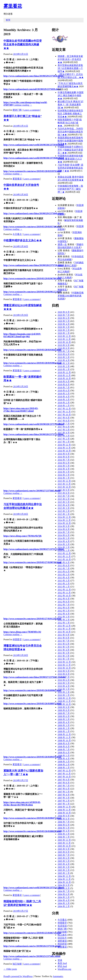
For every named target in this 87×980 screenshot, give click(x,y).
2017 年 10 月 (64, 415)
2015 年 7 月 (64, 496)
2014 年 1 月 (64, 550)
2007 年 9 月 (64, 780)
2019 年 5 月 (64, 357)
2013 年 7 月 (64, 569)
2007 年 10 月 (64, 777)
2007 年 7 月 (64, 786)
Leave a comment (32, 110)
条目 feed (62, 963)
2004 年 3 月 (64, 903)
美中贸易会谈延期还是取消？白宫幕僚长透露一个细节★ (70, 68)
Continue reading (23, 105)
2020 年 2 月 (64, 330)
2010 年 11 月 (64, 665)
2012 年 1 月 (64, 623)
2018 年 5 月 (64, 394)
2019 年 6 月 (64, 354)
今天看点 (17, 234)
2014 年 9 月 (64, 526)
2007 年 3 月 (64, 798)
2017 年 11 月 (64, 412)
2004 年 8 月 (64, 888)
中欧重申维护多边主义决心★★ (23, 240)
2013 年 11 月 (64, 556)
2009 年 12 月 (64, 698)
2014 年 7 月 (64, 532)
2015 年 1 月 (64, 514)
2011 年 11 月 (64, 629)
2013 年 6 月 (64, 572)
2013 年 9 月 (64, 562)
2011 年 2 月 (64, 656)
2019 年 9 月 (64, 345)
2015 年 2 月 (64, 511)
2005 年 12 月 (64, 840)
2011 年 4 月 (64, 650)
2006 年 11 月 (64, 810)
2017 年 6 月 (64, 427)
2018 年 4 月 (64, 397)
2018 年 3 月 (64, 400)
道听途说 (62, 941)
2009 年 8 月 (64, 710)
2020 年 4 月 (64, 324)
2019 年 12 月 (64, 336)
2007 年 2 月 (64, 801)
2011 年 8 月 (64, 638)
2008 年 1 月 (64, 768)
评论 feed (62, 966)
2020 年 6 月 (64, 318)
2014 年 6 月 (64, 535)
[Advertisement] (45, 466)
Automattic (58, 976)
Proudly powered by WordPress (18, 976)
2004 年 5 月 (64, 897)
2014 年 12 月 (64, 517)
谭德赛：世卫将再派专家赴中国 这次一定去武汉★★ (70, 59)
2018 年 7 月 (64, 388)
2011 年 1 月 (64, 659)
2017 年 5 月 (64, 430)
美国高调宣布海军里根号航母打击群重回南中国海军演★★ (70, 141)
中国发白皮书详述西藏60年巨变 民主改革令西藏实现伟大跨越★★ (23, 44)
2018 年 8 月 (64, 384)
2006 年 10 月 (64, 813)
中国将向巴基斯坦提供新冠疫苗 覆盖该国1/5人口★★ (70, 159)
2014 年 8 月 (64, 529)
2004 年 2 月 (64, 906)
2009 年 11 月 (64, 701)
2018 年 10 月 (64, 378)
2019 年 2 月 (64, 366)
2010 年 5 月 (64, 683)
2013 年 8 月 (64, 565)
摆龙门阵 (17, 110)
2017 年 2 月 (64, 439)
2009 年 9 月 (64, 707)
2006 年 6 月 (64, 825)
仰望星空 (17, 639)
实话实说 (62, 926)
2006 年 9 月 (64, 816)
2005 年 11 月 (64, 843)
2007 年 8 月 (64, 783)
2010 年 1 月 (64, 695)
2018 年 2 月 (64, 403)
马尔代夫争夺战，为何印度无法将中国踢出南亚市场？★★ (70, 132)
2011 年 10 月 (64, 632)
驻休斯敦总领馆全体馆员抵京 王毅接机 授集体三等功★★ (70, 114)
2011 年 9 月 (64, 635)
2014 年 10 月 (64, 523)
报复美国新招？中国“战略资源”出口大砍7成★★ (70, 123)
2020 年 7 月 (64, 315)
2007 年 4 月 (64, 795)
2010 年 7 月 (64, 677)
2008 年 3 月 (64, 762)
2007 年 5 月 (64, 792)
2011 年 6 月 (64, 644)
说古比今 (62, 938)
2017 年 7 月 (64, 424)
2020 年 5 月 (64, 321)
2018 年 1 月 (64, 406)
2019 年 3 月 (64, 363)
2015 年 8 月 (64, 493)
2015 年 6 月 (64, 499)
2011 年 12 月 (64, 626)
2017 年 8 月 (64, 421)
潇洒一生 (62, 244)
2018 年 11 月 (64, 375)
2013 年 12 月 (64, 553)
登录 (60, 960)
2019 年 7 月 (64, 351)
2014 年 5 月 (64, 538)
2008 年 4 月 (64, 759)
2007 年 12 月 (64, 771)
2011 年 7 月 (64, 641)
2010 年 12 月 (64, 662)
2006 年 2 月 (64, 834)
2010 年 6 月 (64, 680)
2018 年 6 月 (64, 391)
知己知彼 (17, 964)
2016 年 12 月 (64, 445)
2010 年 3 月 (64, 689)
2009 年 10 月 (64, 704)
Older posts (10, 969)
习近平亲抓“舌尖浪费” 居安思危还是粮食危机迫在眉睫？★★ (70, 168)
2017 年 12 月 (64, 409)
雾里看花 (13, 6)
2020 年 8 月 (64, 312)
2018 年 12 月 (64, 372)
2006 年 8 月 (64, 819)
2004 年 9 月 (64, 885)
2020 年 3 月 (64, 327)
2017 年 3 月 (64, 436)
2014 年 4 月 (64, 541)
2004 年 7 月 (64, 891)
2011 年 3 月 (64, 653)
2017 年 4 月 (64, 433)
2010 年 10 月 (64, 668)
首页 (8, 20)
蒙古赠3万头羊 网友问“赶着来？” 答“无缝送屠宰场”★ (71, 105)
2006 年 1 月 (64, 837)
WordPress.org (64, 969)
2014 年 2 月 (64, 547)
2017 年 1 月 (64, 442)
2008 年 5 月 (64, 756)
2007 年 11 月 (64, 774)
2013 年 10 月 (64, 559)
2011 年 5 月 (64, 647)
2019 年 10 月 (64, 342)
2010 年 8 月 (64, 674)
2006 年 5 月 (64, 828)
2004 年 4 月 (64, 900)
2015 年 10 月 (64, 487)
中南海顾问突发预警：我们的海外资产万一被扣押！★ (70, 189)
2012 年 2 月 (64, 620)
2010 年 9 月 (64, 671)
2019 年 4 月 (64, 360)
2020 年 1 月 (64, 333)
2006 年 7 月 (64, 822)
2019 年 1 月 (64, 369)
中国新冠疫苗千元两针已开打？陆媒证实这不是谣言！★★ (70, 150)
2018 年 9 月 (64, 381)
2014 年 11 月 (64, 520)
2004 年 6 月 (64, 894)
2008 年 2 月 (64, 765)
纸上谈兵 (62, 935)
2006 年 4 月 (64, 831)
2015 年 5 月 (64, 502)
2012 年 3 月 (64, 617)
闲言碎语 (62, 944)
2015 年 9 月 (64, 490)
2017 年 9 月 (64, 418)
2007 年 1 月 (64, 804)
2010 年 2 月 (64, 692)
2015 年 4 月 (64, 505)
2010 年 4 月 (64, 686)
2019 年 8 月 (64, 348)
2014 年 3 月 (64, 544)
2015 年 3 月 (64, 508)
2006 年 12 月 (64, 807)
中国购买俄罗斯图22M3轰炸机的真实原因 (71, 296)
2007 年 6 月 (64, 789)
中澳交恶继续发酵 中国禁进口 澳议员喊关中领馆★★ (71, 95)
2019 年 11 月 (64, 339)
